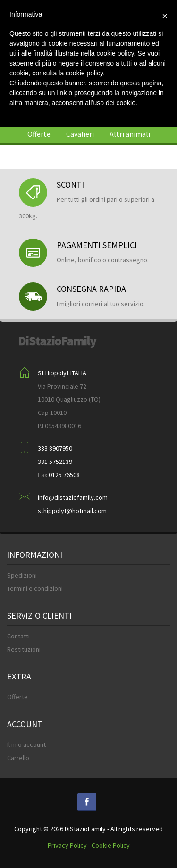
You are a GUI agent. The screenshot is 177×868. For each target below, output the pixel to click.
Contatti (18, 636)
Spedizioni (22, 575)
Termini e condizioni (35, 588)
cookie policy (84, 73)
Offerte (39, 134)
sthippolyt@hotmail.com (72, 511)
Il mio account (26, 744)
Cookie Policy (111, 845)
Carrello (18, 758)
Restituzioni (24, 649)
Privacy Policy (67, 845)
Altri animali (130, 134)
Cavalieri (80, 134)
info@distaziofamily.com (73, 497)
